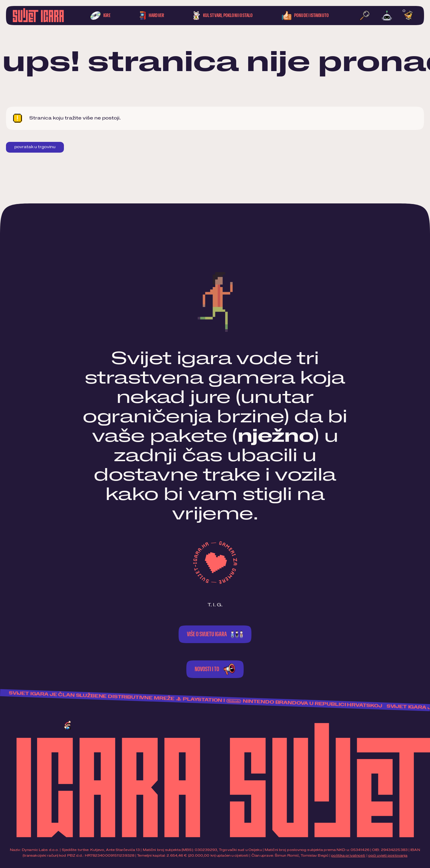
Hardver (152, 16)
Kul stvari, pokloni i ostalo (223, 16)
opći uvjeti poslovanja (388, 856)
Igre (100, 16)
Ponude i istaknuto (305, 16)
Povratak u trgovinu (35, 147)
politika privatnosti (348, 856)
